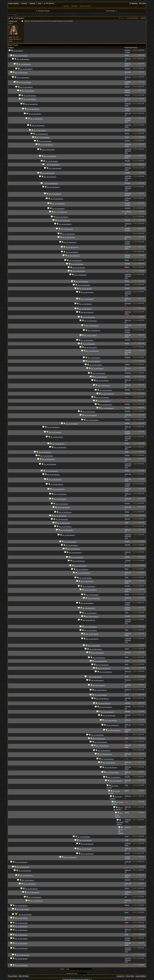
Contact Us (121, 976)
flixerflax (122, 18)
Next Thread (112, 11)
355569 (143, 18)
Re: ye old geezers (18, 18)
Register (134, 3)
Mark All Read (24, 976)
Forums (24, 3)
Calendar (74, 6)
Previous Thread (42, 11)
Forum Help (130, 976)
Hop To (62, 969)
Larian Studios (13, 3)
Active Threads (85, 6)
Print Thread (12, 15)
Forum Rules (13, 976)
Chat (40, 3)
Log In (142, 3)
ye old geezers (18, 51)
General (32, 3)
